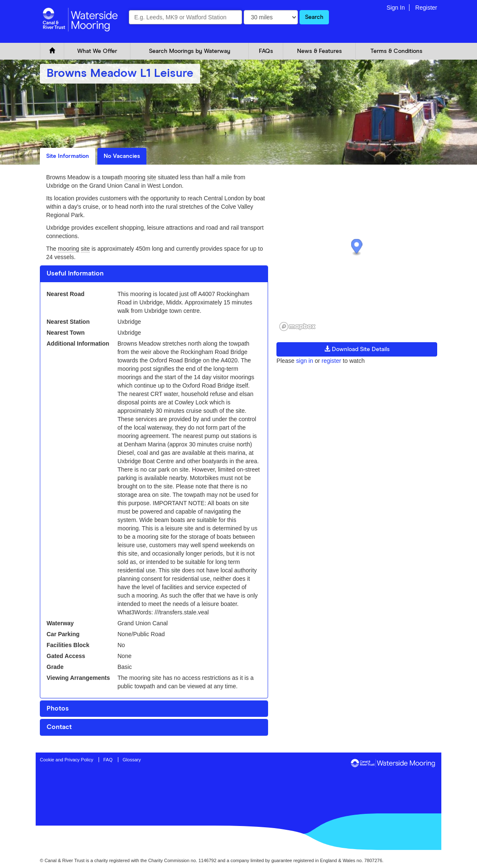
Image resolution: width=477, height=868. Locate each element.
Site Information (68, 156)
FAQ (108, 760)
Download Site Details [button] (357, 349)
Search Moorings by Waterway (190, 51)
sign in (305, 361)
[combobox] (185, 17)
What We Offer (97, 51)
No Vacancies (122, 156)
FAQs (266, 51)
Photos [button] (58, 708)
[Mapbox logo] (297, 326)
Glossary (132, 760)
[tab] (154, 274)
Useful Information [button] (75, 273)
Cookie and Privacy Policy (66, 760)
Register (426, 8)
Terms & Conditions (396, 51)
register (331, 361)
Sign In (396, 8)
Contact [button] (59, 727)
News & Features (319, 51)
